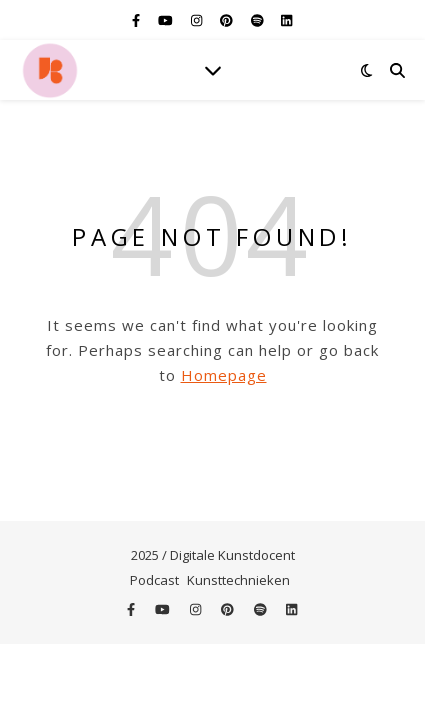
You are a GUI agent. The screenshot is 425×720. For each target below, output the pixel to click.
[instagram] (198, 20)
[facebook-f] (137, 20)
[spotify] (259, 20)
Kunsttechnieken (238, 580)
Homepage (224, 375)
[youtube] (167, 20)
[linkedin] (286, 20)
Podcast (154, 580)
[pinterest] (228, 20)
